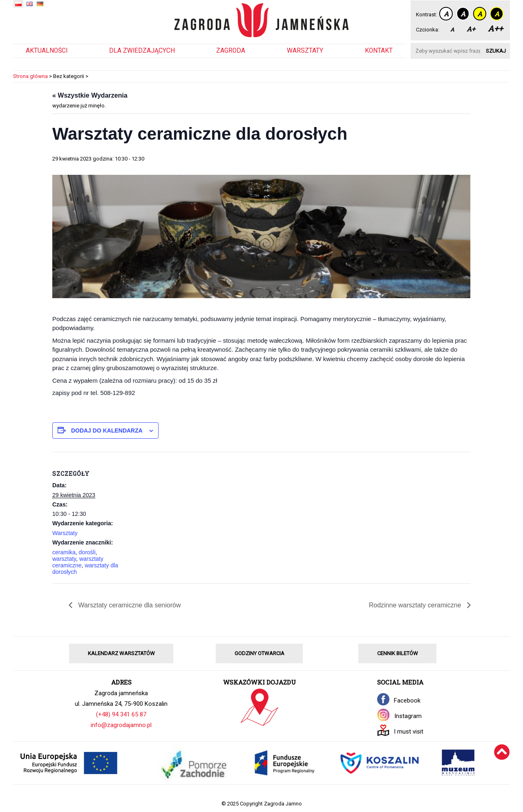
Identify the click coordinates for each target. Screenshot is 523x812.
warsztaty (64, 559)
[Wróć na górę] (502, 763)
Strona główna (30, 76)
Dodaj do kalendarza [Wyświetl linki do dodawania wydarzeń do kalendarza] (107, 431)
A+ (471, 29)
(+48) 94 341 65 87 (121, 714)
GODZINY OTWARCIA (259, 653)
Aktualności (47, 51)
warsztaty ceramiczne (78, 562)
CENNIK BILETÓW (398, 653)
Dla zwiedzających (142, 51)
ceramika (64, 552)
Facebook (407, 700)
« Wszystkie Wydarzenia (90, 95)
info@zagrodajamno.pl (121, 725)
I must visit (409, 732)
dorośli (87, 552)
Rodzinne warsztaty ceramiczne (416, 605)
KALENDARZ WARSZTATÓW (121, 653)
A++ (495, 28)
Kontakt (379, 51)
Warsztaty (305, 51)
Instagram (408, 716)
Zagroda (231, 51)
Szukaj (496, 51)
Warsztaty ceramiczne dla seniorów (129, 605)
